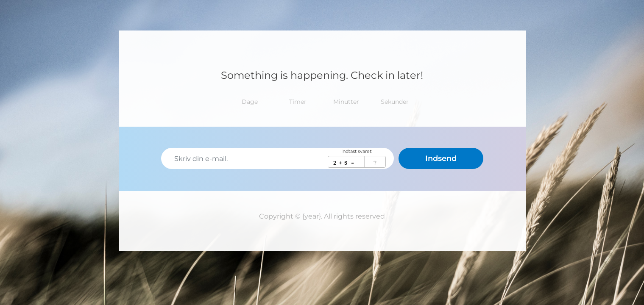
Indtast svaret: (357, 151)
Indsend (441, 158)
